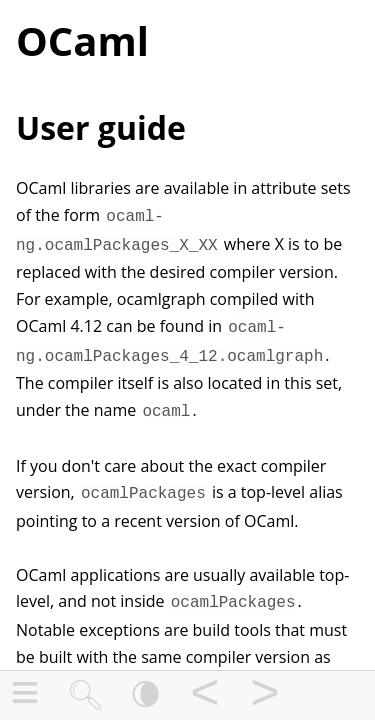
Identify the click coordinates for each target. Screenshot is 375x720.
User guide (101, 127)
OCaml (82, 40)
